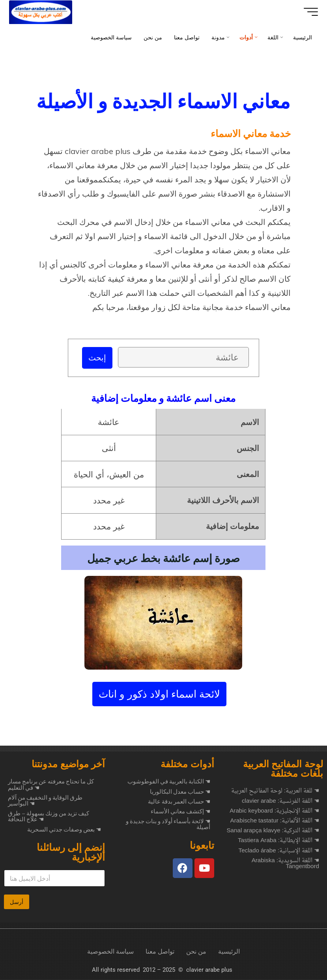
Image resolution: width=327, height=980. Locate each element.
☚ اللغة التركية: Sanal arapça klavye (273, 831)
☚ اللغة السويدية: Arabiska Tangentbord (285, 864)
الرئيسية (229, 952)
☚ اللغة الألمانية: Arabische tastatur (275, 821)
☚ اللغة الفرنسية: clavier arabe (280, 802)
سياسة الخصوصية (110, 952)
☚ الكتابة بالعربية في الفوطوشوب (169, 782)
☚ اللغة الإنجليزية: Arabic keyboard (274, 812)
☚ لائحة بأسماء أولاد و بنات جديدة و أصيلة (168, 825)
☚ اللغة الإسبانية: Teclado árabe (279, 851)
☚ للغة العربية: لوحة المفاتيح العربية (275, 792)
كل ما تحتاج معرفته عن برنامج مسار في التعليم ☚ (51, 785)
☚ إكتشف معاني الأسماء (180, 812)
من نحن (196, 952)
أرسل (17, 902)
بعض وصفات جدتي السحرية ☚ (64, 830)
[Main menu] (308, 12)
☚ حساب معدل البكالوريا (180, 792)
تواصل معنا (160, 952)
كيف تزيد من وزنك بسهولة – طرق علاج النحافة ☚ (49, 817)
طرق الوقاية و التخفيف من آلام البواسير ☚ (45, 801)
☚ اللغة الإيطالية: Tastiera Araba (278, 841)
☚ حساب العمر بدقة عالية (179, 802)
